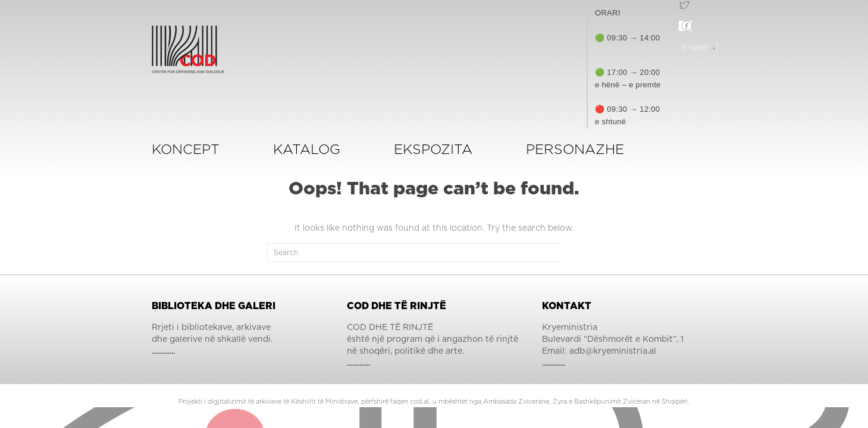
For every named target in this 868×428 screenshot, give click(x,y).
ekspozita (433, 150)
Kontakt (567, 306)
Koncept (186, 150)
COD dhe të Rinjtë (397, 306)
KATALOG (307, 150)
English (697, 48)
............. (163, 351)
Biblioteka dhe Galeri (214, 306)
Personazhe (575, 150)
